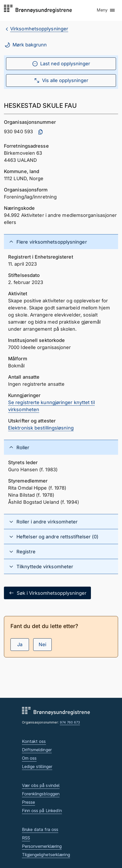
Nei (42, 644)
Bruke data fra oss (40, 829)
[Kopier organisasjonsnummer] (40, 132)
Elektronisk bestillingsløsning (41, 428)
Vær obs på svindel (41, 785)
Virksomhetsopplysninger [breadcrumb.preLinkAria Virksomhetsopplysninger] (39, 29)
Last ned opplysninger (61, 64)
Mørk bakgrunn (25, 45)
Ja (20, 644)
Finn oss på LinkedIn (42, 811)
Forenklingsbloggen (41, 794)
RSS (26, 838)
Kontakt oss (34, 741)
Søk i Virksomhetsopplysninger (47, 593)
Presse (29, 802)
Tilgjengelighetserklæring (46, 855)
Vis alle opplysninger (61, 81)
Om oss (29, 758)
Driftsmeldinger (37, 750)
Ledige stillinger (37, 767)
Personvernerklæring (42, 846)
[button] (106, 10)
